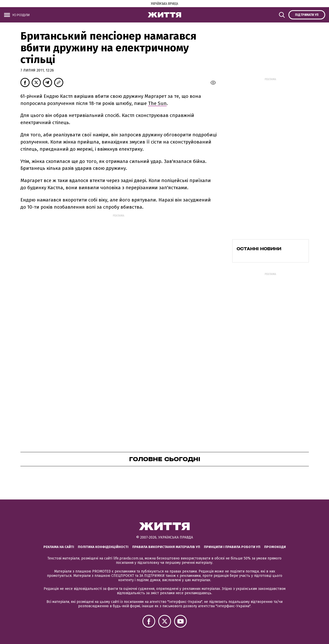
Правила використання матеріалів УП (166, 547)
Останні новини (259, 249)
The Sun (157, 103)
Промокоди (275, 547)
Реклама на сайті (59, 547)
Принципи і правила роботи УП (232, 547)
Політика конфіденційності (103, 547)
